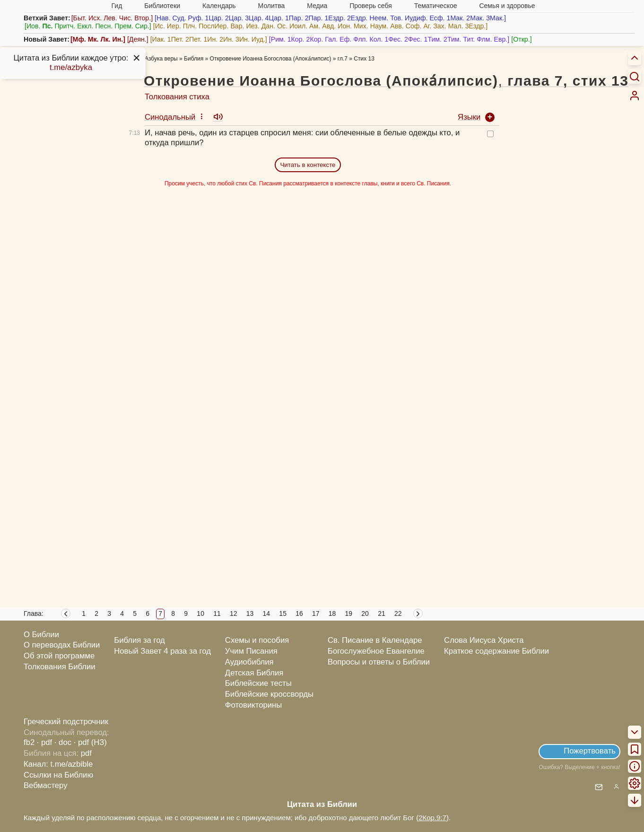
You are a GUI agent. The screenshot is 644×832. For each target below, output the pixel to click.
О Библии (41, 635)
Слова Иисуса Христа (484, 640)
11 (217, 613)
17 (316, 613)
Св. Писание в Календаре (375, 640)
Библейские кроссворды (269, 694)
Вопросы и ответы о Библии (379, 662)
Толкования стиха (177, 97)
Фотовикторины (253, 705)
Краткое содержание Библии (496, 651)
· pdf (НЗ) (90, 742)
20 (365, 613)
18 (332, 613)
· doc (63, 742)
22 (398, 613)
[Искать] (635, 76)
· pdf (44, 742)
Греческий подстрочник (66, 722)
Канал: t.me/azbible (58, 764)
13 (250, 613)
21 (382, 613)
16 (299, 613)
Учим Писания (251, 651)
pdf (86, 753)
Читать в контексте (308, 165)
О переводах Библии (62, 645)
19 (349, 613)
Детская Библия (254, 673)
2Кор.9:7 (432, 818)
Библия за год (139, 640)
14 (267, 613)
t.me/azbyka (71, 67)
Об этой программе (59, 656)
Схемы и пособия (257, 640)
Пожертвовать (590, 751)
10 (200, 613)
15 (283, 613)
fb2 (29, 742)
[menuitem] (635, 96)
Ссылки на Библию (58, 775)
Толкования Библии (60, 667)
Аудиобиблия (249, 662)
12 (234, 613)
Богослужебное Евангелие (376, 651)
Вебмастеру (46, 785)
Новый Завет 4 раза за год (162, 651)
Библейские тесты (258, 683)
